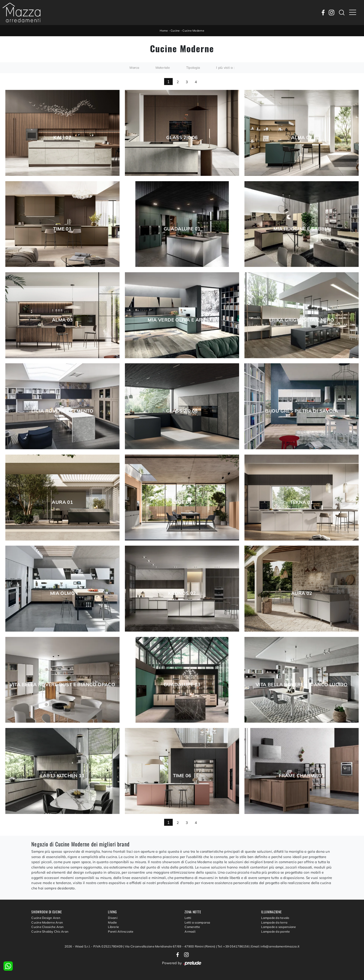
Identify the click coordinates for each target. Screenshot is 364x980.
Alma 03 (62, 320)
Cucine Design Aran (46, 918)
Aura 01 (62, 502)
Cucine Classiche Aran (47, 927)
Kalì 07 (62, 138)
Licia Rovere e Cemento (62, 411)
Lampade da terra (274, 922)
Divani (113, 918)
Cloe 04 (182, 502)
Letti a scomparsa (197, 922)
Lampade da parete (275, 931)
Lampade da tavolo (275, 918)
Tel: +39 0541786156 (234, 946)
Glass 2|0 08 (182, 411)
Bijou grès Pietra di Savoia (302, 411)
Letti (188, 918)
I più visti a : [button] (225, 68)
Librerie (113, 927)
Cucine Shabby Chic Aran (50, 931)
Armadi (190, 931)
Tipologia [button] (193, 68)
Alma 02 (302, 138)
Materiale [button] (163, 68)
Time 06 (182, 776)
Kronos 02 (182, 593)
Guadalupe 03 (182, 685)
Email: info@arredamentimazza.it (275, 946)
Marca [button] (134, 68)
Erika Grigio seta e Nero (302, 320)
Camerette (192, 927)
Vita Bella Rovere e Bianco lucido (302, 685)
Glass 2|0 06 (182, 138)
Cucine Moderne (193, 31)
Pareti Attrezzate (121, 931)
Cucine (175, 31)
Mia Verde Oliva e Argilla (182, 320)
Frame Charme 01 (302, 776)
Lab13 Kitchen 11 (62, 776)
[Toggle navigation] (353, 13)
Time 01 (62, 229)
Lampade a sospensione (278, 927)
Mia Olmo (62, 593)
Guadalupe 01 (182, 229)
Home (164, 31)
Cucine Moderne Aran (47, 922)
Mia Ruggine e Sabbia (302, 229)
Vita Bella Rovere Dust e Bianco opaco (62, 685)
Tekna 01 (302, 502)
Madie (112, 922)
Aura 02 (302, 593)
